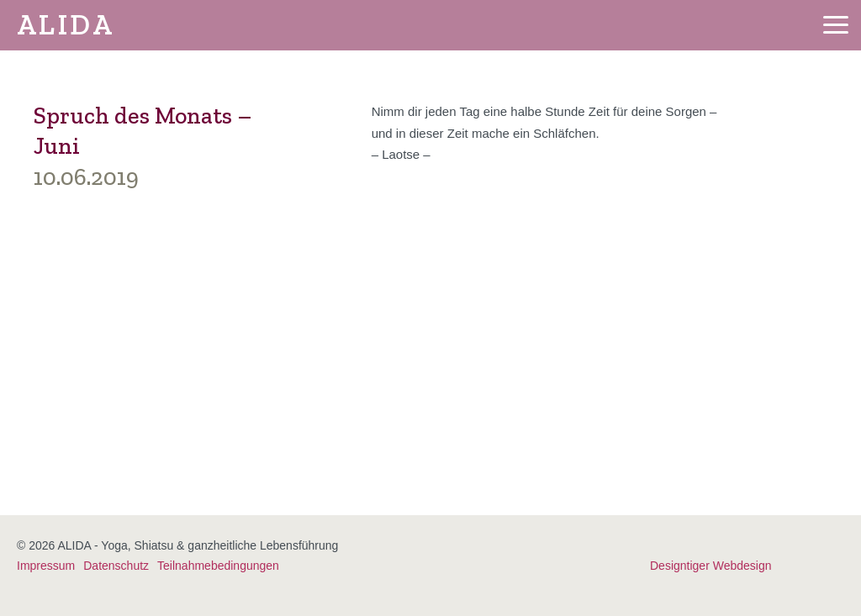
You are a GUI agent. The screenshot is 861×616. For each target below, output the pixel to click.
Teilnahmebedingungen (218, 566)
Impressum (46, 566)
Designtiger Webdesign (711, 566)
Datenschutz (116, 566)
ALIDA (66, 25)
